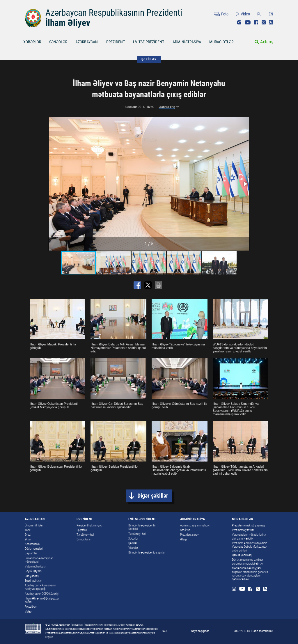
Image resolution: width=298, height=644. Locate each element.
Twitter (264, 22)
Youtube (248, 22)
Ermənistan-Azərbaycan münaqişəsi (39, 560)
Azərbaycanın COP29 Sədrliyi (42, 594)
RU (259, 14)
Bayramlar (31, 553)
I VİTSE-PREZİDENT (149, 42)
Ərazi (28, 535)
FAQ (164, 631)
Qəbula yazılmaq (242, 555)
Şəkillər (133, 543)
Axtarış (267, 42)
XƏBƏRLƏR (32, 42)
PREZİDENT (116, 42)
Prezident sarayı (190, 535)
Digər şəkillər (153, 496)
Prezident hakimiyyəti (89, 525)
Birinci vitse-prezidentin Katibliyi (142, 527)
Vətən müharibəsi (35, 566)
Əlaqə (184, 539)
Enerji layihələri (33, 581)
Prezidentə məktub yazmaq (248, 525)
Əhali (28, 539)
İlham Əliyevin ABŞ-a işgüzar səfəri (42, 600)
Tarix (28, 530)
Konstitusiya (32, 544)
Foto (225, 14)
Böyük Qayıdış (33, 571)
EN (271, 14)
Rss (271, 22)
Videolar (133, 548)
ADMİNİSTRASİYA (187, 42)
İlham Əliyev (68, 23)
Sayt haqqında (200, 631)
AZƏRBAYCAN (87, 42)
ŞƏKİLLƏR (149, 59)
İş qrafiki (82, 530)
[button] (245, 184)
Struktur (185, 530)
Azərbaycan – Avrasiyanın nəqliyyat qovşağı (40, 587)
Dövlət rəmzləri (34, 549)
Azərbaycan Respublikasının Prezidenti (114, 13)
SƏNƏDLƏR (58, 42)
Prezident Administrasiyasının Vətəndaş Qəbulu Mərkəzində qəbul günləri (250, 547)
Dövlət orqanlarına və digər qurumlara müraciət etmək (248, 562)
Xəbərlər (133, 539)
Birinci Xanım (84, 539)
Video (245, 14)
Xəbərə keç (167, 107)
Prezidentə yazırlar (243, 530)
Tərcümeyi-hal (85, 535)
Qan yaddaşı (32, 576)
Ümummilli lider (34, 525)
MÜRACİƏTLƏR (221, 42)
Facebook (256, 22)
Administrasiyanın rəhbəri (195, 525)
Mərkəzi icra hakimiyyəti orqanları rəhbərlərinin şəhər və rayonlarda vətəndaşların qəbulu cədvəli (250, 574)
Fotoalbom (31, 607)
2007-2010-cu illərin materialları (253, 631)
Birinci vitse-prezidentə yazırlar (147, 552)
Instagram (239, 22)
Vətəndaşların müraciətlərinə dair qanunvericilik (249, 537)
